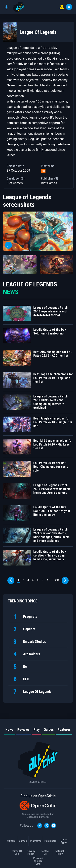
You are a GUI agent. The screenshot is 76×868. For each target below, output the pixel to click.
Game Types (64, 841)
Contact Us (45, 853)
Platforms (36, 841)
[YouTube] (54, 826)
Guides (49, 729)
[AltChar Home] (19, 7)
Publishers (50, 841)
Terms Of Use (17, 853)
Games (23, 841)
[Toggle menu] (69, 7)
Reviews (23, 729)
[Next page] (65, 580)
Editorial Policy (59, 853)
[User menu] (62, 7)
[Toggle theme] (6, 7)
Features (64, 729)
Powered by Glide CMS (38, 861)
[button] (38, 231)
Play (37, 729)
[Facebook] (40, 826)
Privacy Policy (31, 853)
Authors (11, 841)
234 (57, 580)
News (9, 729)
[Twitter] (47, 826)
